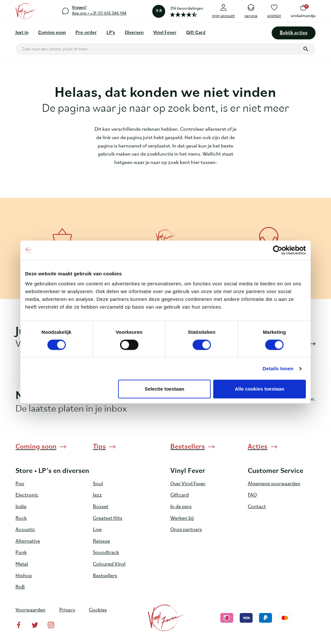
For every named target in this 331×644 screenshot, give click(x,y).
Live (97, 530)
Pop (20, 484)
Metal (22, 564)
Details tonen (278, 368)
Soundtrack (106, 553)
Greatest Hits (108, 518)
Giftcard (180, 495)
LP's (111, 33)
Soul (98, 484)
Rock (21, 518)
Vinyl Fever (165, 33)
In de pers (181, 507)
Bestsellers (105, 576)
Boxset (101, 507)
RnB (20, 587)
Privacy (67, 610)
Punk (21, 553)
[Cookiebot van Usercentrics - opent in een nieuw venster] (278, 250)
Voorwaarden (30, 610)
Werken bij (182, 518)
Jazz (97, 495)
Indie (21, 507)
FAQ (252, 495)
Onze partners (186, 530)
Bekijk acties (294, 33)
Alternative (28, 541)
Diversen (134, 33)
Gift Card (196, 33)
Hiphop (24, 576)
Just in (22, 33)
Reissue (101, 541)
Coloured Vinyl (109, 564)
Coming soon (52, 33)
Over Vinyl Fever (188, 484)
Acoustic (25, 530)
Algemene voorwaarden (274, 484)
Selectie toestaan (165, 389)
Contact (257, 507)
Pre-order (86, 33)
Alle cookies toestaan (260, 389)
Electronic (27, 495)
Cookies (98, 610)
